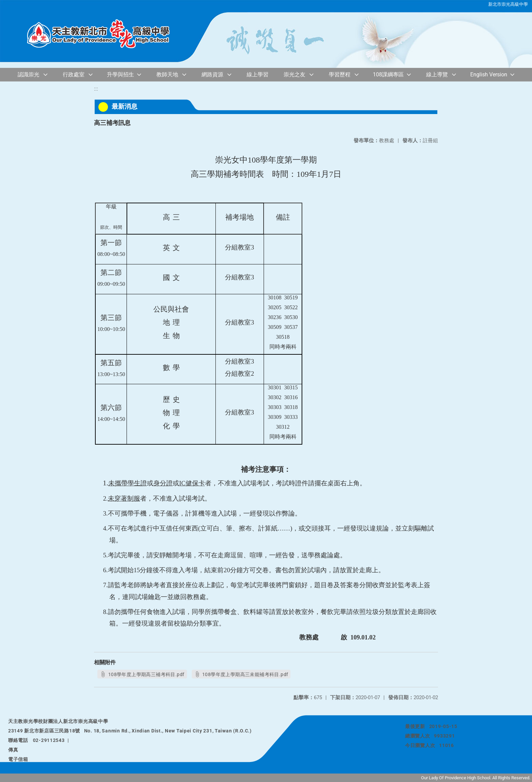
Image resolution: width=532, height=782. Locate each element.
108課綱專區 (388, 75)
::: (96, 89)
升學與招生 (120, 75)
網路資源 (212, 75)
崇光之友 (294, 75)
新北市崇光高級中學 (508, 4)
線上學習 (258, 75)
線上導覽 (437, 75)
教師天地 (167, 75)
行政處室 (74, 75)
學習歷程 (340, 75)
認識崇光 (28, 75)
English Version (489, 75)
